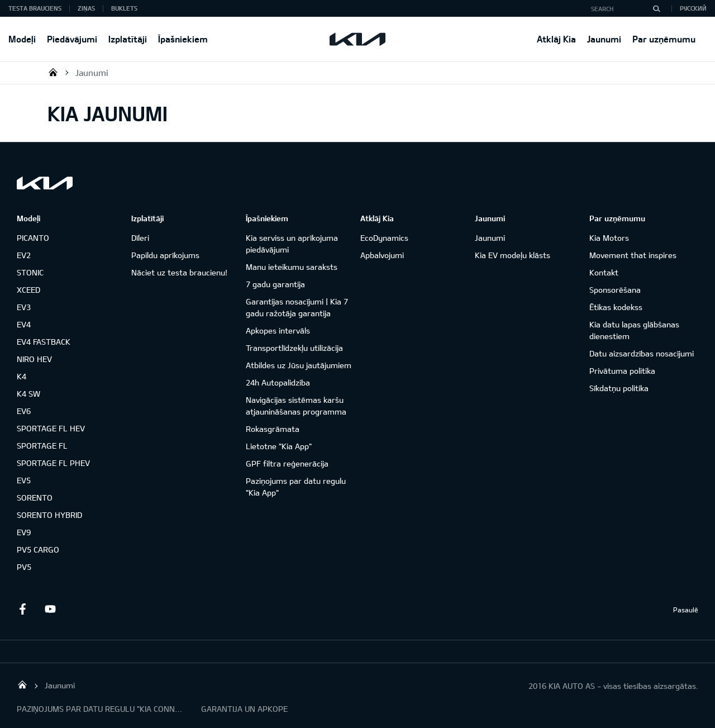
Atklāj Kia (556, 39)
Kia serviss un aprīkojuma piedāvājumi (292, 244)
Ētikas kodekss (616, 307)
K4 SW (28, 394)
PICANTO (33, 238)
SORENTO (35, 498)
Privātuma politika (622, 371)
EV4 (24, 324)
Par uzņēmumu (664, 39)
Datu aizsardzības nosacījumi (642, 353)
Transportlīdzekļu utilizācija (294, 348)
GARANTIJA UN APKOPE (244, 709)
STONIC (30, 272)
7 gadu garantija (275, 284)
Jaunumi (604, 39)
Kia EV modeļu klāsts (513, 255)
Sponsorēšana (615, 290)
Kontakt (604, 272)
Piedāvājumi (72, 39)
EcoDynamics (384, 238)
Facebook (22, 609)
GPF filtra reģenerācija (287, 463)
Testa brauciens (35, 8)
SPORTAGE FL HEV (51, 428)
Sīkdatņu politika (619, 388)
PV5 (24, 567)
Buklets (124, 8)
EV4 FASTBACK (44, 342)
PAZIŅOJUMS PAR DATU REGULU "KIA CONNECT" (101, 709)
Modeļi (22, 39)
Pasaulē (686, 610)
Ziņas (86, 8)
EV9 (24, 532)
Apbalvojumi (382, 255)
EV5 (24, 480)
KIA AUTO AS (53, 72)
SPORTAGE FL (42, 446)
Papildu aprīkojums (165, 255)
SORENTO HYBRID (49, 515)
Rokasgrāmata (273, 429)
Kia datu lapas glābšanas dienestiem (634, 330)
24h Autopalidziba (278, 382)
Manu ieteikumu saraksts (292, 267)
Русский (693, 8)
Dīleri (140, 238)
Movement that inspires (633, 255)
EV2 (24, 255)
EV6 (24, 411)
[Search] (656, 8)
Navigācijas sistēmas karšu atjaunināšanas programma (296, 406)
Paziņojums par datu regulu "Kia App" (296, 487)
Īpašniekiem (183, 39)
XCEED (28, 290)
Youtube (50, 609)
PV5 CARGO (38, 549)
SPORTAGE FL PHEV (53, 463)
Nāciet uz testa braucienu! (179, 272)
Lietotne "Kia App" (279, 446)
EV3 (24, 307)
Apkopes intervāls (278, 330)
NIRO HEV (34, 359)
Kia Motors (609, 238)
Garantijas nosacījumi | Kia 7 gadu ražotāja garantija (297, 307)
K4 (22, 376)
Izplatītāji (128, 39)
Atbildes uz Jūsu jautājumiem (299, 365)
